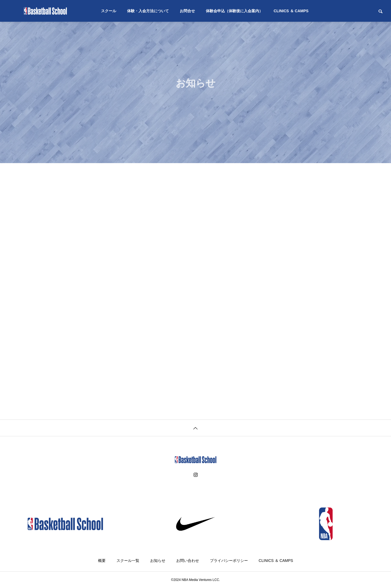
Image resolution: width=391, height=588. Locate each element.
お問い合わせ (188, 561)
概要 (102, 561)
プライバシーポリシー (229, 561)
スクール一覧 (128, 561)
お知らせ (158, 561)
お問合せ (187, 11)
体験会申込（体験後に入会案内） (234, 11)
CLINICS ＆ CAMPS (291, 11)
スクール (109, 11)
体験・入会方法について (148, 11)
